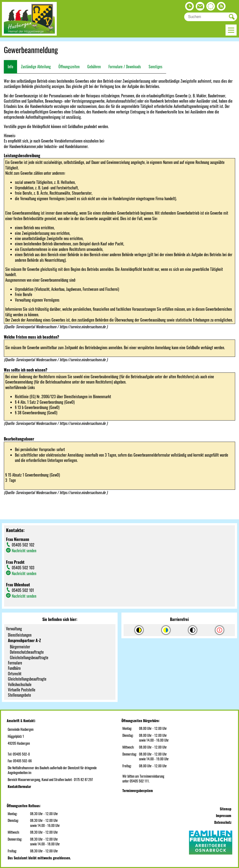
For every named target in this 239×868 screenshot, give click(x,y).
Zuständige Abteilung (36, 67)
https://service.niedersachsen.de (83, 327)
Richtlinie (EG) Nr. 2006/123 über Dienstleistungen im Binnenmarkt (63, 397)
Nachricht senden (24, 551)
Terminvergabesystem (138, 790)
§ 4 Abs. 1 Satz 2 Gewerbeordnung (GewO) (45, 402)
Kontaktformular (19, 786)
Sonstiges (155, 67)
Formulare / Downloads (125, 67)
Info (10, 67)
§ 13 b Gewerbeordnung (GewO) (37, 407)
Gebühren (94, 67)
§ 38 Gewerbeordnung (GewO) (36, 413)
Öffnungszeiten (69, 67)
